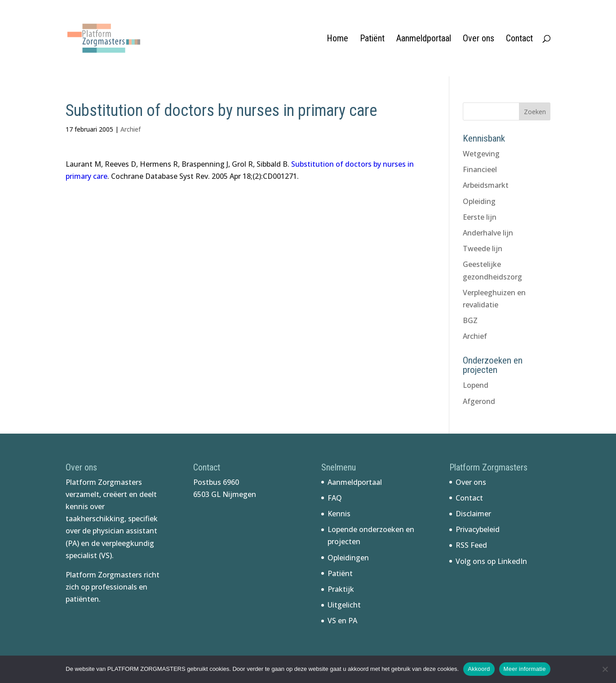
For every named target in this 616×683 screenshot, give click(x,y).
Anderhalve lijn (488, 233)
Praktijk (341, 589)
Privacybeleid (478, 529)
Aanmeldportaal (424, 39)
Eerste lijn (480, 217)
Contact (519, 39)
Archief (131, 129)
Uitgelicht (344, 605)
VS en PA (342, 621)
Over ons (479, 39)
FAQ (335, 498)
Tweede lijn (483, 248)
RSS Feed (471, 545)
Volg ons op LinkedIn (491, 561)
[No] (605, 669)
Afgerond (479, 401)
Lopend (476, 385)
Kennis (339, 514)
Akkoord (479, 669)
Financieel (480, 169)
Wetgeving (481, 154)
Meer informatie (525, 669)
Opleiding (479, 201)
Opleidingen (348, 558)
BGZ (470, 320)
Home (337, 39)
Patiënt (372, 39)
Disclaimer (473, 514)
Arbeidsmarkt (486, 185)
